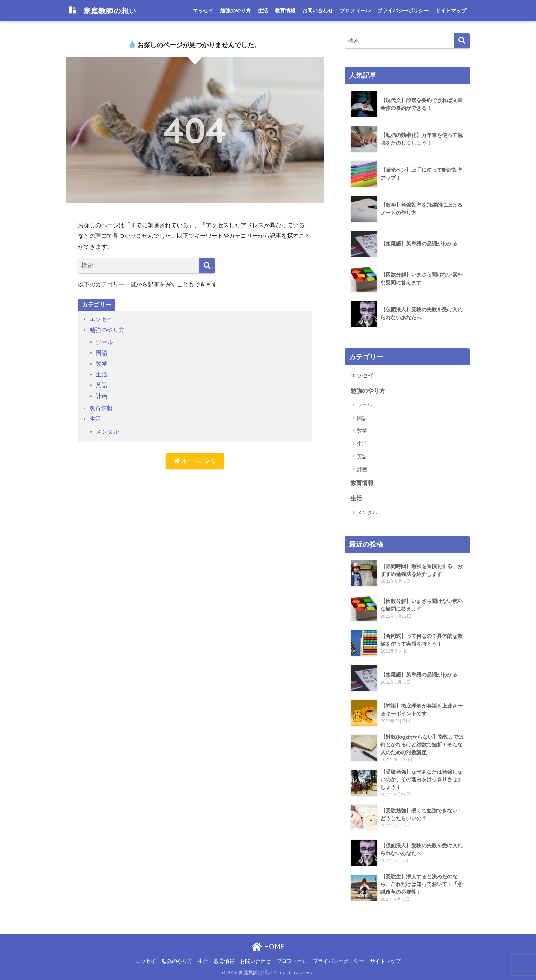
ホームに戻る (195, 461)
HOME (268, 947)
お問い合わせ (318, 10)
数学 (102, 364)
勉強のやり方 (236, 10)
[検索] (207, 266)
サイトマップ (451, 10)
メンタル (107, 432)
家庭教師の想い (105, 10)
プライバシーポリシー (403, 10)
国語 (102, 353)
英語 (102, 385)
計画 (102, 396)
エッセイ (203, 10)
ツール (104, 342)
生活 (263, 10)
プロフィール (355, 10)
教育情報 (285, 10)
